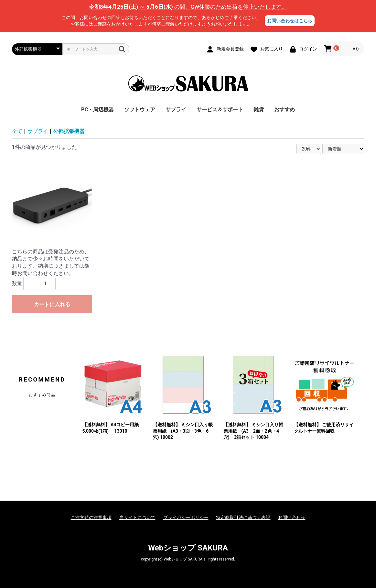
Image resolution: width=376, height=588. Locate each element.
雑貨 (259, 110)
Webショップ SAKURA (188, 548)
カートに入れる (52, 304)
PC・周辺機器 (97, 110)
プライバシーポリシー (186, 517)
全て (17, 131)
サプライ (176, 110)
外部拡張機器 (69, 131)
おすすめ (285, 110)
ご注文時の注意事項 (91, 517)
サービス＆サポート (220, 110)
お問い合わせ (292, 517)
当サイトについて (137, 517)
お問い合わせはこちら (290, 21)
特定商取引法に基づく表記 (243, 517)
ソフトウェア (140, 110)
